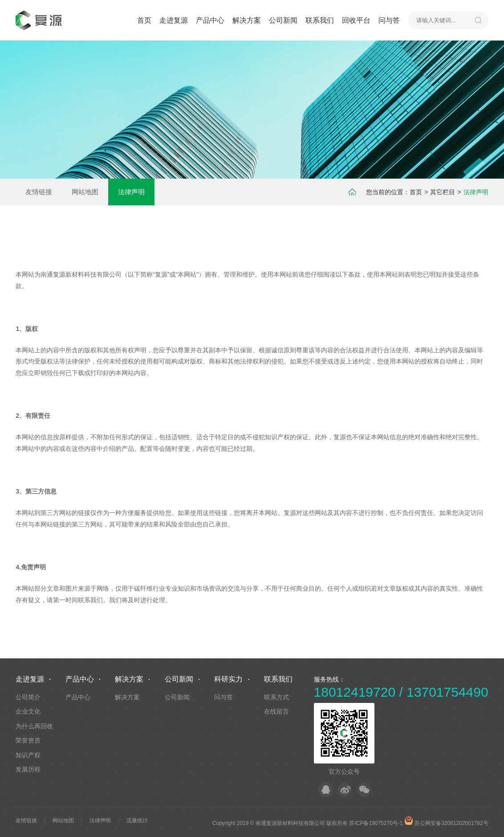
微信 (364, 790)
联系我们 (320, 20)
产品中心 (210, 20)
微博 (345, 790)
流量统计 (137, 821)
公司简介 (28, 697)
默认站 (40, 20)
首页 (144, 20)
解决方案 (247, 20)
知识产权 (28, 755)
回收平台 (356, 20)
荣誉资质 (28, 740)
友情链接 (39, 192)
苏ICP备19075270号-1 (376, 823)
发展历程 (28, 769)
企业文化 (28, 711)
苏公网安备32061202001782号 (446, 823)
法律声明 (131, 192)
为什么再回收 (34, 726)
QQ (326, 790)
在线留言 (276, 711)
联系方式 (276, 697)
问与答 (389, 20)
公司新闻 (283, 20)
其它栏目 (443, 192)
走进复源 (174, 20)
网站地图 (85, 192)
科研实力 (228, 679)
